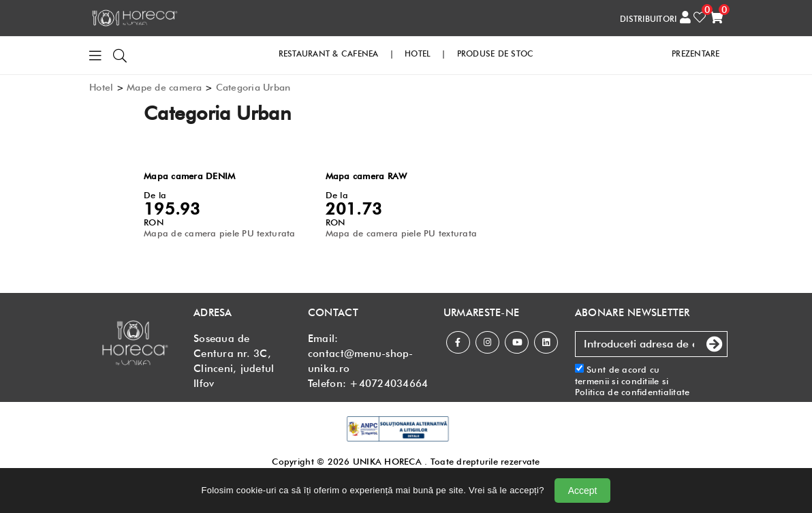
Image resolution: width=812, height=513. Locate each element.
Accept (583, 491)
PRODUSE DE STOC (496, 53)
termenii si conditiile (617, 380)
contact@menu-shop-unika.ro (361, 360)
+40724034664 (389, 383)
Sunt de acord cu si (633, 380)
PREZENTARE (696, 53)
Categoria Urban (253, 87)
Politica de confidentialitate (633, 391)
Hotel (101, 87)
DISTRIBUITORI (648, 18)
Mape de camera (165, 87)
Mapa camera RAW (366, 175)
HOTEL (418, 53)
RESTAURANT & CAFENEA (329, 53)
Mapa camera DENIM (189, 175)
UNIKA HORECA (387, 461)
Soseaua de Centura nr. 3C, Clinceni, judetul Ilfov (234, 360)
